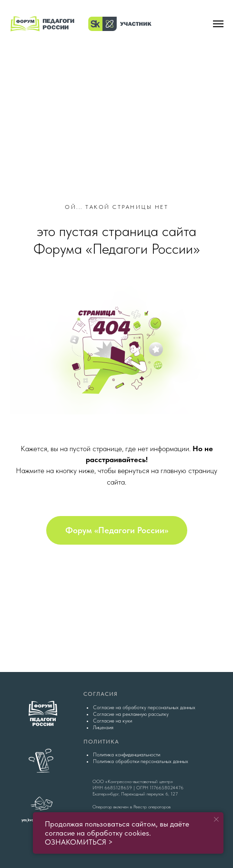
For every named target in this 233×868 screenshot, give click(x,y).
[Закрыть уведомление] (216, 819)
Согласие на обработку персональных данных (144, 708)
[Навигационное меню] (218, 24)
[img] (117, 83)
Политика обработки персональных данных (141, 761)
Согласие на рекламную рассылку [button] (131, 714)
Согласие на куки (112, 721)
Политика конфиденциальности (127, 755)
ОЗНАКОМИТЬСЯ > (79, 842)
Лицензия (103, 728)
